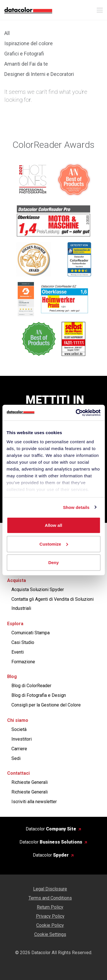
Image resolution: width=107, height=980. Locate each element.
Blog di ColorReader (31, 686)
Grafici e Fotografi (24, 54)
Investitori (22, 739)
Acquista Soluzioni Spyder (38, 590)
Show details (76, 507)
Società (19, 729)
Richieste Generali (30, 782)
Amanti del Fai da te (26, 64)
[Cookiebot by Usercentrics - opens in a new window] (76, 413)
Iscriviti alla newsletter (34, 802)
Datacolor (51, 829)
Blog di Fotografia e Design (39, 695)
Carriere (19, 749)
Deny (53, 562)
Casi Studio (23, 642)
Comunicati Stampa (31, 633)
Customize (54, 544)
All (7, 33)
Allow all (53, 525)
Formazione (23, 662)
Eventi (18, 652)
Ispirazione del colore (29, 43)
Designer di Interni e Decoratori (39, 74)
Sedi (16, 758)
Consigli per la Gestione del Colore (46, 705)
